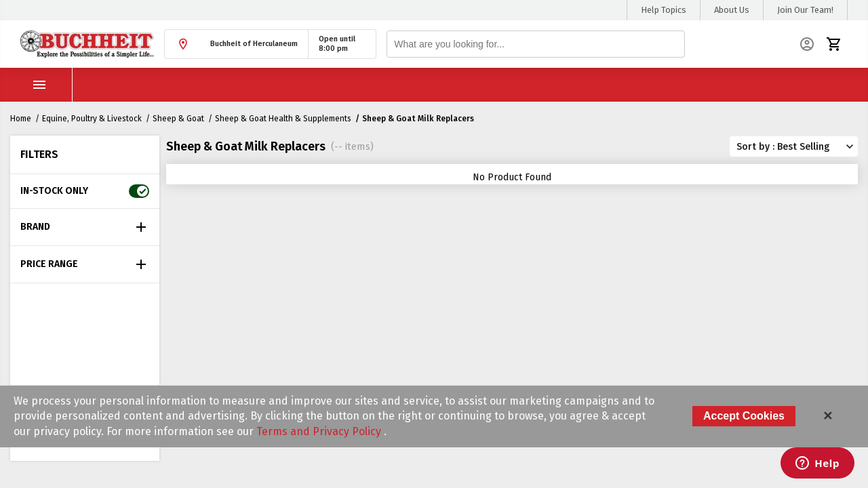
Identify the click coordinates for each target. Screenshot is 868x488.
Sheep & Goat (178, 119)
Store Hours (195, 85)
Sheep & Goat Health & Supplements (283, 119)
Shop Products (88, 85)
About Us (732, 10)
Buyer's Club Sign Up (363, 85)
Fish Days (547, 85)
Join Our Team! (805, 10)
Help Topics (664, 10)
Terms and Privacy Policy (320, 431)
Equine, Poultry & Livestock (92, 119)
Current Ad (270, 85)
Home (21, 119)
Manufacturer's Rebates (646, 85)
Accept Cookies (744, 416)
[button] (236, 44)
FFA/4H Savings (468, 85)
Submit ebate (754, 85)
